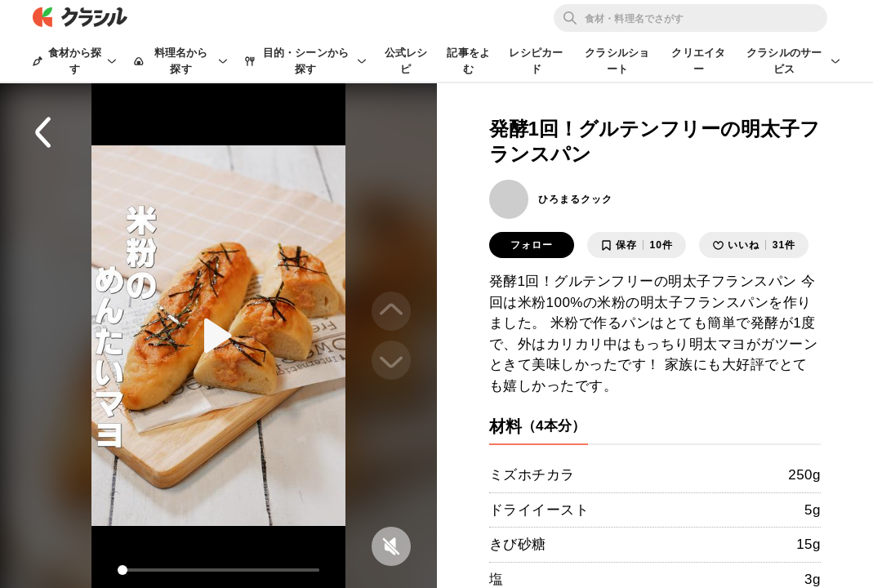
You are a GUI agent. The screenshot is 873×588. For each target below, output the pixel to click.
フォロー (532, 245)
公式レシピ (406, 61)
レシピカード (536, 61)
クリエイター (698, 61)
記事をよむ (468, 61)
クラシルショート (617, 61)
